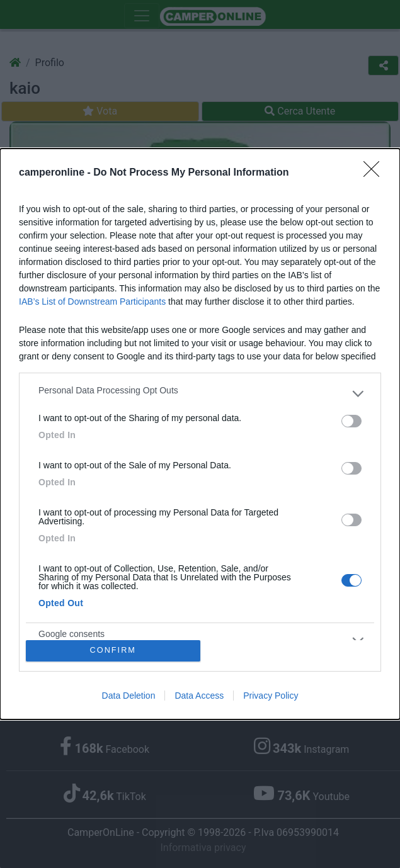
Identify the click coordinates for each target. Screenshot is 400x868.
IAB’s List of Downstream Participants (92, 302)
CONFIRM (113, 651)
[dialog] (200, 434)
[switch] (351, 421)
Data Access (199, 696)
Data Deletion (129, 696)
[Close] (375, 173)
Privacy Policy (271, 696)
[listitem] (200, 393)
